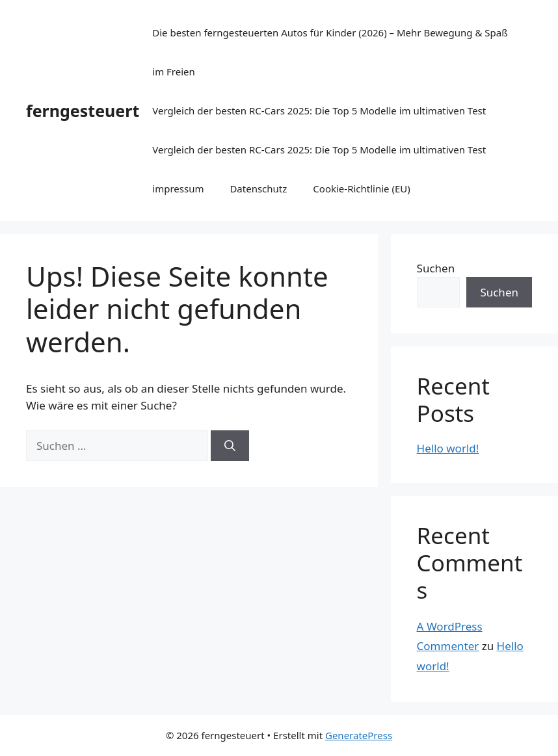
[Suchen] (230, 446)
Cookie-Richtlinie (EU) (361, 189)
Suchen (436, 268)
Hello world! (448, 448)
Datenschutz (258, 189)
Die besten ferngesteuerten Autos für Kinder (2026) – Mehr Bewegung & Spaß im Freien (330, 52)
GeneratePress (359, 735)
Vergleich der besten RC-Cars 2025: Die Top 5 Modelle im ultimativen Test (319, 111)
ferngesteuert (83, 111)
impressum (178, 189)
